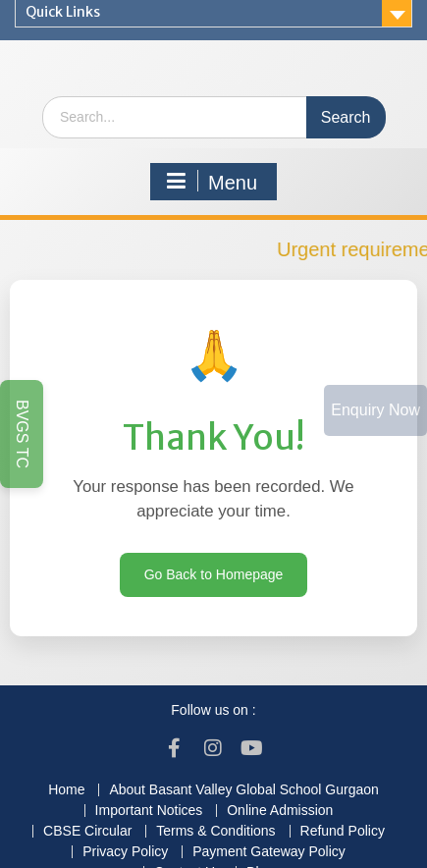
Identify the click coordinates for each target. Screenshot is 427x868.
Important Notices (149, 811)
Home (66, 790)
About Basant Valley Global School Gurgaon (243, 790)
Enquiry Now (375, 410)
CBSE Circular (87, 831)
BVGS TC (22, 434)
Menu (211, 182)
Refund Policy (343, 831)
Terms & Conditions (215, 831)
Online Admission (280, 811)
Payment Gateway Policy (269, 852)
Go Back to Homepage (214, 574)
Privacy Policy (125, 852)
